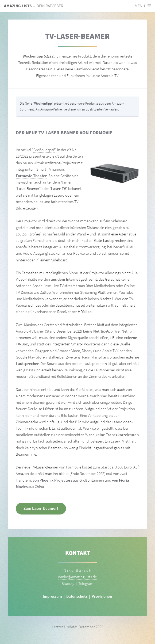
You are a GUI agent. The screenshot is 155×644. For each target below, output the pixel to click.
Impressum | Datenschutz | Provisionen (77, 596)
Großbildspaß (44, 150)
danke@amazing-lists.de (77, 577)
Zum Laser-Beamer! (41, 508)
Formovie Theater (31, 176)
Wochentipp (43, 103)
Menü (140, 6)
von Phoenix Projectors (52, 480)
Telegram (86, 584)
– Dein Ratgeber (34, 6)
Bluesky (68, 584)
